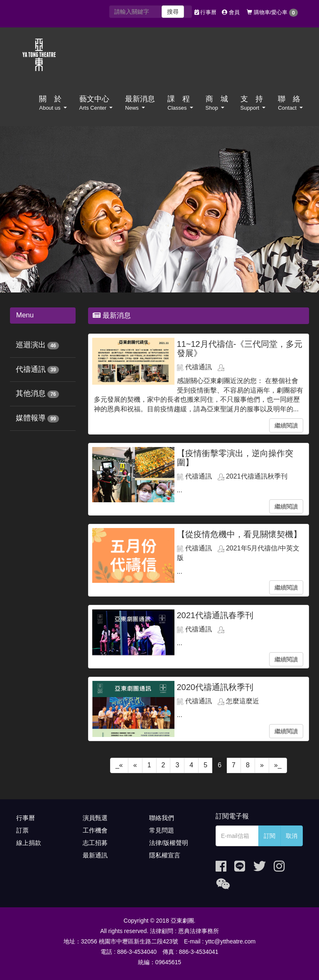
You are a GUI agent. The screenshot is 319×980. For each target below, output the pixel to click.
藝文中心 (96, 103)
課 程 (180, 103)
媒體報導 (31, 418)
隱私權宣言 (165, 855)
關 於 (53, 103)
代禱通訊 (31, 369)
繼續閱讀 (286, 425)
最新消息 (140, 103)
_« (119, 765)
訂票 (22, 830)
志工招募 (95, 843)
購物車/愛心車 (272, 13)
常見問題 (162, 830)
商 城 (217, 103)
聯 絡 (290, 103)
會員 (231, 12)
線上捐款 (29, 843)
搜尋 (173, 12)
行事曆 (206, 12)
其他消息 (31, 393)
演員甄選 (95, 818)
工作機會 (95, 830)
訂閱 (270, 836)
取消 (292, 836)
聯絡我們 (162, 818)
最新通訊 (95, 855)
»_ (278, 765)
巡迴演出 (31, 345)
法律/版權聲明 (169, 843)
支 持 (253, 103)
